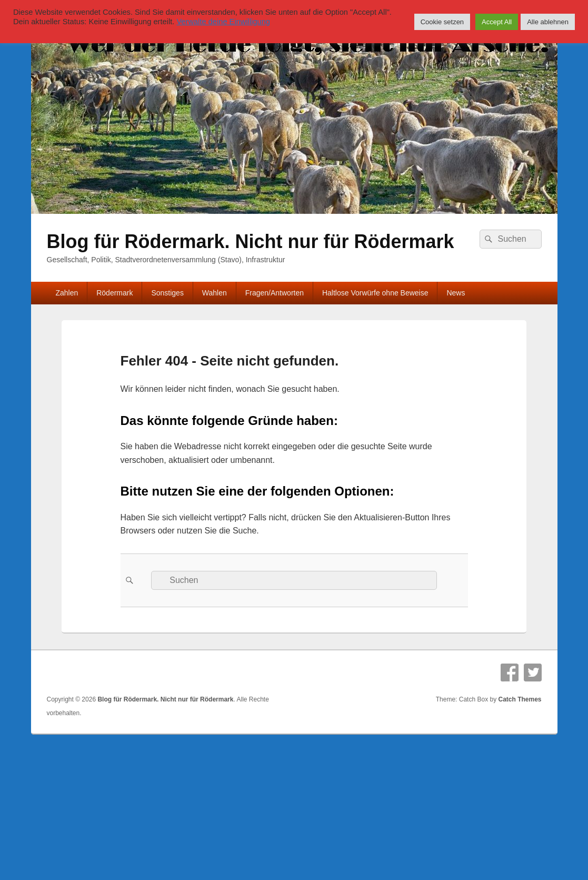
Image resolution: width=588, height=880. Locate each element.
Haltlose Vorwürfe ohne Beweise (375, 293)
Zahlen (67, 293)
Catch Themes (520, 699)
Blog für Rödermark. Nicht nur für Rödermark (251, 241)
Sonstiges (167, 293)
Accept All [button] (497, 22)
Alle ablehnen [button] (548, 22)
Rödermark (114, 293)
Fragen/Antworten (275, 293)
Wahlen (215, 293)
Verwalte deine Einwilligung (223, 22)
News (456, 293)
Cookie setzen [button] (442, 22)
